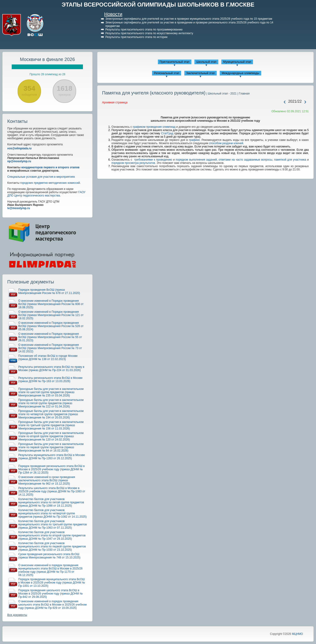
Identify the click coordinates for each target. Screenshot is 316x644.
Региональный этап (167, 73)
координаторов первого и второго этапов (50, 167)
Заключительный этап (201, 73)
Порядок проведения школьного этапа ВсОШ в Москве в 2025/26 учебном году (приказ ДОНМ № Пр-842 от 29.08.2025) (50, 594)
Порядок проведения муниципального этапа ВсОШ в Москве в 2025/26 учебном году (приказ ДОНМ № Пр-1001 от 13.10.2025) (52, 583)
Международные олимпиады (240, 73)
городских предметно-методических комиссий (50, 183)
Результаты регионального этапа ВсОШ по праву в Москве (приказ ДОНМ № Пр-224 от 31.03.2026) (51, 369)
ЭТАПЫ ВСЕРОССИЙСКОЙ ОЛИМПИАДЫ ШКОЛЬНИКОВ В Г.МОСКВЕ (158, 5)
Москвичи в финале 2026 (47, 59)
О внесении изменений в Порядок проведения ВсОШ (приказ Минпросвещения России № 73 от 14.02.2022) (50, 348)
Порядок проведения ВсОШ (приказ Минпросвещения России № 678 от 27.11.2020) (49, 291)
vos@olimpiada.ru (19, 148)
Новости (113, 14)
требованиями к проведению (153, 160)
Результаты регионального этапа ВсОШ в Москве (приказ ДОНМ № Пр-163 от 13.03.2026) (50, 380)
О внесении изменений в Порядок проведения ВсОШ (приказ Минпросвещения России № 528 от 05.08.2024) (51, 326)
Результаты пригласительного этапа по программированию (144, 30)
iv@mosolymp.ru (19, 208)
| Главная (243, 94)
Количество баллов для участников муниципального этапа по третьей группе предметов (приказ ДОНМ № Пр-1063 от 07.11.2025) (52, 524)
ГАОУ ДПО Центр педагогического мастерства (46, 194)
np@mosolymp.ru (19, 161)
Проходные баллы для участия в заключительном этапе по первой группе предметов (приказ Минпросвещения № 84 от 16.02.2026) (51, 447)
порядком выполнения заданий (196, 160)
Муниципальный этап (237, 62)
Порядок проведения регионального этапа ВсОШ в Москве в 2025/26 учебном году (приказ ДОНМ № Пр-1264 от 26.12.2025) (51, 469)
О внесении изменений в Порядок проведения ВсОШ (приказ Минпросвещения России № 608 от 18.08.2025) (51, 304)
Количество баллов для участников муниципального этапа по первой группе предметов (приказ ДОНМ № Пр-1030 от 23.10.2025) (52, 546)
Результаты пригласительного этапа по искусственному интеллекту (149, 33)
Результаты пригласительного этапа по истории (136, 37)
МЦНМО (297, 634)
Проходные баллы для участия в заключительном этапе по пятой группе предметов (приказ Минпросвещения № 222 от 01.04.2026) (51, 403)
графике (194, 140)
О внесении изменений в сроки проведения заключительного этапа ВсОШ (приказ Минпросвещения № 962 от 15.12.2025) (47, 480)
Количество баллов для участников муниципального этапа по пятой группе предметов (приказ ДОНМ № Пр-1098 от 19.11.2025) (51, 502)
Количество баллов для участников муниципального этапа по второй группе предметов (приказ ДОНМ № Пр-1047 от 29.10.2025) (52, 535)
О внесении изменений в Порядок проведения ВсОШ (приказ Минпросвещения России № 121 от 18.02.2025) (51, 315)
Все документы (17, 615)
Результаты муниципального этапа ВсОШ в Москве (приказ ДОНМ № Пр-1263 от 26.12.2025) (52, 457)
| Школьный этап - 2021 (221, 94)
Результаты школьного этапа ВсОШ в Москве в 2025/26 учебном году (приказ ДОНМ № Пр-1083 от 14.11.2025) (52, 491)
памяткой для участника (290, 160)
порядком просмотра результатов (133, 163)
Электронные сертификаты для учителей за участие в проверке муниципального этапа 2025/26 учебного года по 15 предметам (189, 19)
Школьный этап (206, 62)
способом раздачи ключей (226, 143)
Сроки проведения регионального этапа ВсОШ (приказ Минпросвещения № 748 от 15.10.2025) (49, 556)
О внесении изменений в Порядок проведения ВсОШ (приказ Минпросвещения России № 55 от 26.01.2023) (50, 337)
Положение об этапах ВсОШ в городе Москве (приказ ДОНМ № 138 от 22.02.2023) (48, 358)
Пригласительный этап (175, 62)
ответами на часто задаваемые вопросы (245, 160)
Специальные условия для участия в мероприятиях (41, 177)
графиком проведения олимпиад (154, 127)
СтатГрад (167, 133)
